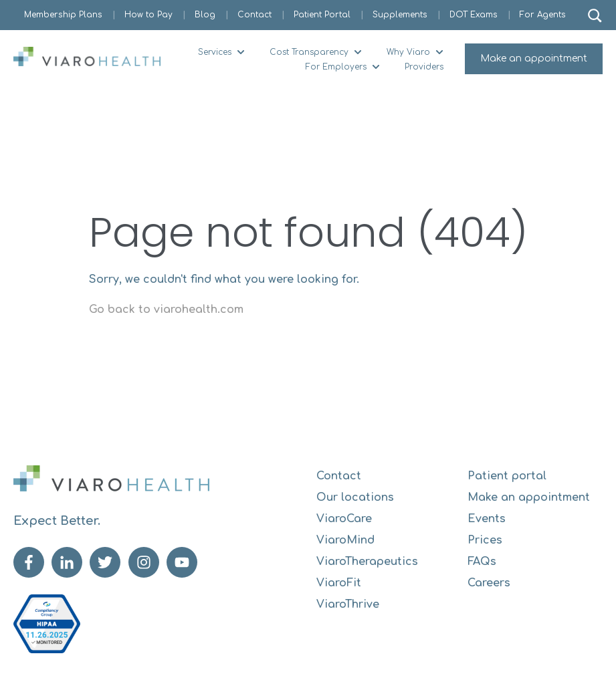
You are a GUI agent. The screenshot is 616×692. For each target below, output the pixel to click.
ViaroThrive (348, 604)
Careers (489, 583)
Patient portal (507, 476)
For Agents (543, 15)
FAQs (482, 562)
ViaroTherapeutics (367, 562)
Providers (424, 67)
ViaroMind (345, 540)
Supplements (400, 15)
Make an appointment (534, 59)
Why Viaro (408, 52)
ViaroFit (339, 583)
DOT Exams (474, 15)
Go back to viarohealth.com (166, 310)
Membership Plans (63, 15)
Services (215, 52)
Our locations (355, 497)
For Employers (336, 67)
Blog (205, 15)
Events (487, 519)
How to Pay (148, 15)
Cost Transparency (309, 52)
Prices (485, 540)
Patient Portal (322, 15)
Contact (254, 15)
